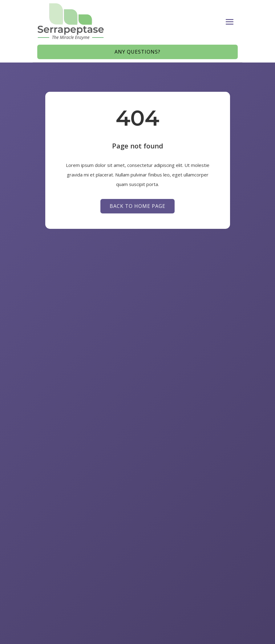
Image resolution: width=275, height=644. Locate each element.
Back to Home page (137, 206)
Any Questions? (137, 52)
